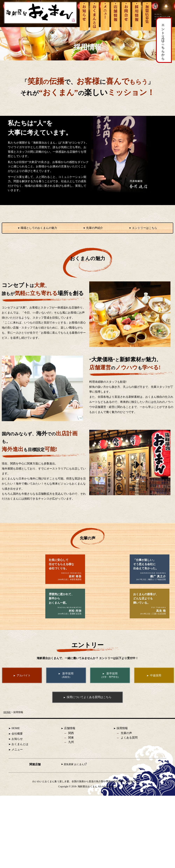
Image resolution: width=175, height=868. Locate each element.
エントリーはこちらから (163, 40)
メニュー (17, 760)
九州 (71, 753)
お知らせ (17, 749)
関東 (71, 748)
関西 (71, 744)
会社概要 (17, 744)
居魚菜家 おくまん (75, 775)
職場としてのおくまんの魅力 (39, 228)
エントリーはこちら (145, 228)
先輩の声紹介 (94, 228)
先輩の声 (126, 744)
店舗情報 (70, 739)
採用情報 (122, 739)
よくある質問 (129, 748)
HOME (7, 723)
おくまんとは (20, 755)
